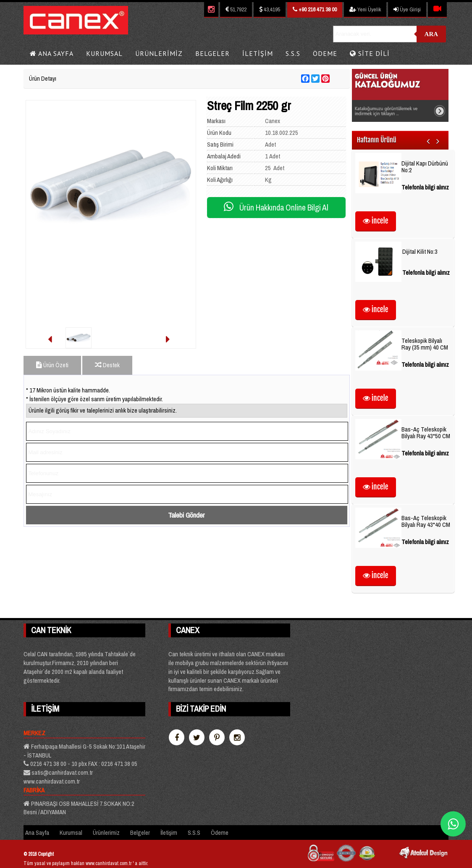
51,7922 (236, 9)
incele (376, 221)
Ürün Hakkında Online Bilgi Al (276, 208)
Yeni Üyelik (365, 9)
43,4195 (270, 9)
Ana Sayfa (52, 53)
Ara (431, 34)
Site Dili (370, 53)
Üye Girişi (407, 9)
